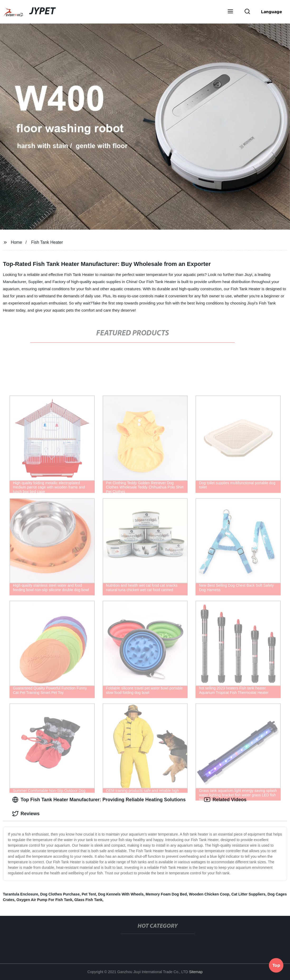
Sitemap (196, 972)
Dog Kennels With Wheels (121, 894)
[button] (230, 12)
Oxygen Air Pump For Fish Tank (44, 900)
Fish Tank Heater (47, 242)
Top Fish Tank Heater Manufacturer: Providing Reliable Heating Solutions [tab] (99, 800)
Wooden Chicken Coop (209, 894)
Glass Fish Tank (88, 900)
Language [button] (272, 12)
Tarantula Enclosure (21, 894)
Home (16, 242)
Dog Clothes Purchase (60, 894)
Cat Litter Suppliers (248, 894)
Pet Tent (89, 894)
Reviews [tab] (26, 814)
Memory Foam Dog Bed (166, 894)
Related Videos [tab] (225, 800)
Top (276, 966)
